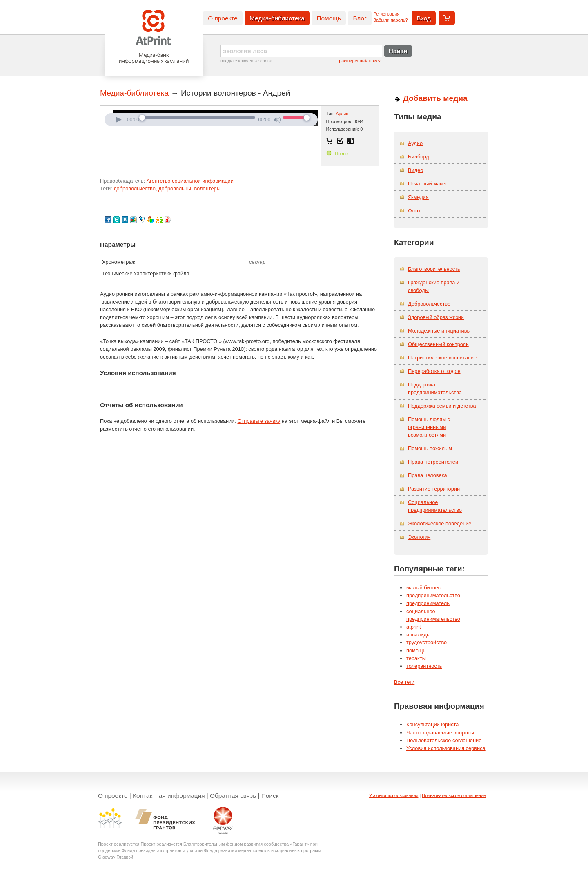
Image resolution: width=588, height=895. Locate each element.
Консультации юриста (432, 724)
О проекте (223, 18)
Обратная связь (233, 796)
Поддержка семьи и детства (442, 406)
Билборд (419, 157)
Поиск (270, 796)
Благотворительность (434, 269)
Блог (360, 18)
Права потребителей (433, 462)
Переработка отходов (434, 371)
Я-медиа (418, 197)
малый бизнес (423, 588)
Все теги (404, 682)
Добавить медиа (435, 98)
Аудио (342, 114)
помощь (416, 651)
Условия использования (394, 795)
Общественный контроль (438, 344)
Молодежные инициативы (439, 331)
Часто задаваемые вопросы (440, 733)
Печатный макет (428, 184)
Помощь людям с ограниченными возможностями (429, 427)
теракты (416, 658)
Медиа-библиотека (277, 18)
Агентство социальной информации (190, 181)
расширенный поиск (360, 61)
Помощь (329, 18)
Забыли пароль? (391, 20)
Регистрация (387, 14)
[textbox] (301, 51)
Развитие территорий (434, 489)
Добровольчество (429, 304)
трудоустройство (427, 642)
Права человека (428, 475)
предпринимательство (433, 595)
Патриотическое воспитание (442, 358)
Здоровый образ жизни (436, 317)
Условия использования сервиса (446, 748)
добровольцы (175, 189)
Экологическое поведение (440, 523)
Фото (414, 211)
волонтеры (207, 189)
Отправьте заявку (259, 421)
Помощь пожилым (430, 448)
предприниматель (428, 603)
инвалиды (418, 635)
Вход (424, 18)
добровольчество (135, 189)
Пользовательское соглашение (444, 740)
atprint (414, 627)
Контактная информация (169, 796)
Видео (415, 170)
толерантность (424, 666)
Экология (419, 537)
